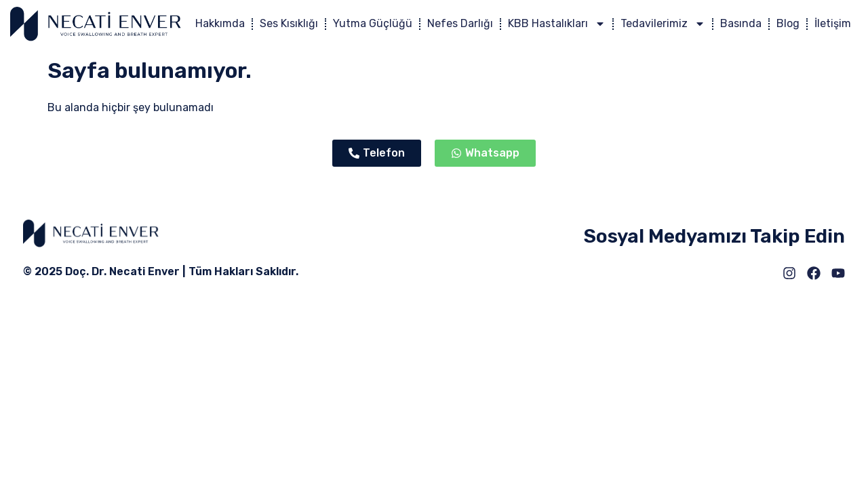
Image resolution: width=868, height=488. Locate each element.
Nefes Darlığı (460, 23)
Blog (788, 23)
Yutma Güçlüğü (373, 23)
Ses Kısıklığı (289, 23)
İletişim (833, 23)
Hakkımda (220, 23)
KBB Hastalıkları (557, 24)
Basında (741, 23)
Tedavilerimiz (663, 24)
